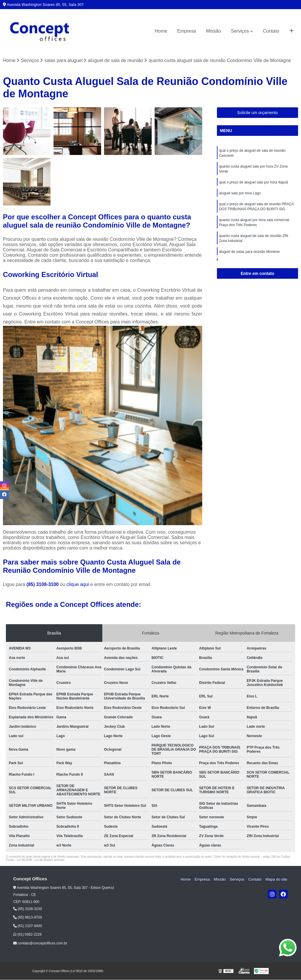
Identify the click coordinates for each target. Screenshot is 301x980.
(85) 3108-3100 (43, 585)
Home (161, 31)
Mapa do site (277, 879)
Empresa (187, 31)
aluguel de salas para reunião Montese (249, 256)
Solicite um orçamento (258, 113)
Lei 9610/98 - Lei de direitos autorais (41, 860)
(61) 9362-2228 (27, 935)
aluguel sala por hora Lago (240, 195)
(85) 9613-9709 (27, 918)
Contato (271, 31)
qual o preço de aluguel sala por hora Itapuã (254, 184)
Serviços (240, 31)
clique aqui (78, 585)
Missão (214, 31)
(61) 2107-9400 (27, 926)
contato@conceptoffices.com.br (40, 944)
